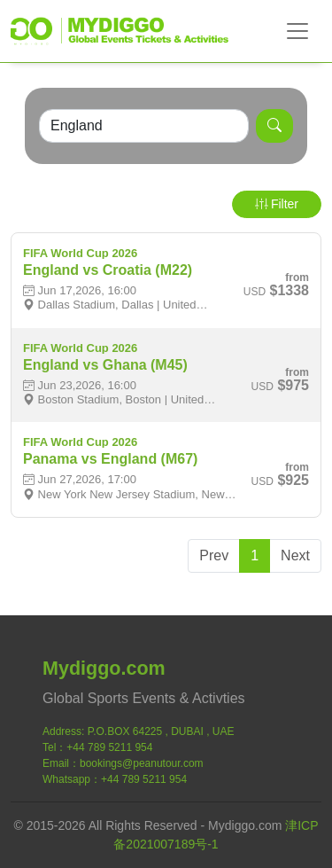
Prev (214, 555)
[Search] (144, 126)
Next (295, 555)
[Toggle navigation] (297, 31)
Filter (277, 204)
